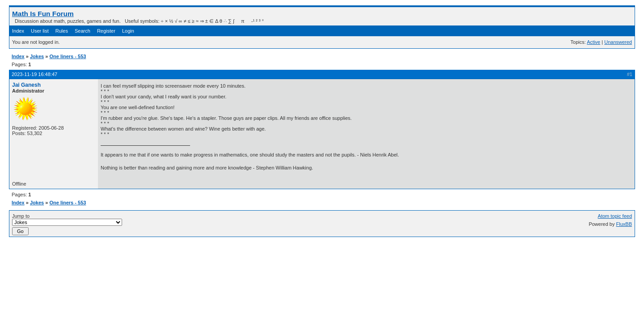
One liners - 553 (68, 56)
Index (18, 31)
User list (40, 31)
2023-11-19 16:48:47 (34, 74)
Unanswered (618, 42)
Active (593, 42)
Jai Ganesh (26, 85)
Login (128, 31)
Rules (62, 31)
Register (106, 31)
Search (83, 31)
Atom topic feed (615, 216)
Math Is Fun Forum (43, 14)
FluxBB (624, 224)
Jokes (37, 56)
